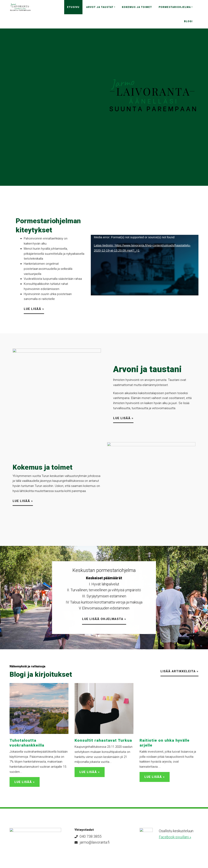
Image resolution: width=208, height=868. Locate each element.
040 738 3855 (88, 836)
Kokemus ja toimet (137, 7)
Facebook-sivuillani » (175, 837)
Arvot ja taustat (100, 7)
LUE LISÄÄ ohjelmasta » (104, 619)
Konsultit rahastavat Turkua (103, 740)
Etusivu (73, 7)
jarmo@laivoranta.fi (92, 842)
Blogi (188, 21)
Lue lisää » (123, 418)
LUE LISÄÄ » (34, 309)
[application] (145, 265)
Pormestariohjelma (175, 7)
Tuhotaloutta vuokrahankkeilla (27, 743)
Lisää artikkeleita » (179, 671)
